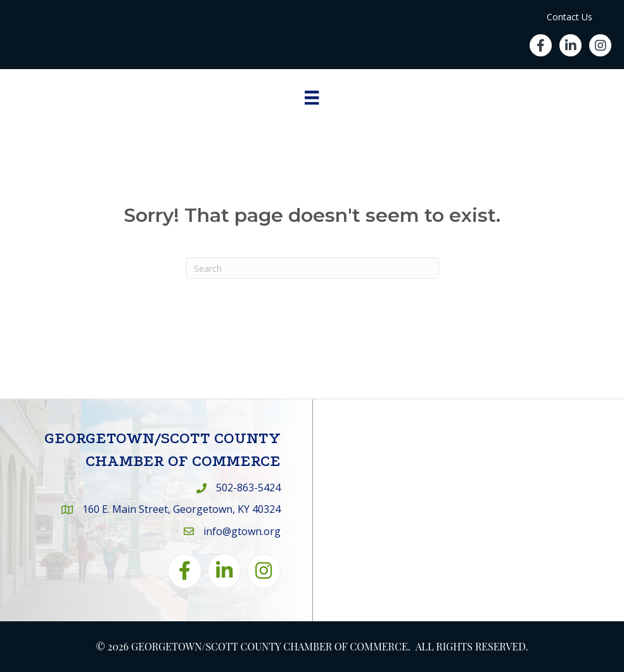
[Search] (312, 268)
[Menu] (312, 98)
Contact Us (570, 17)
